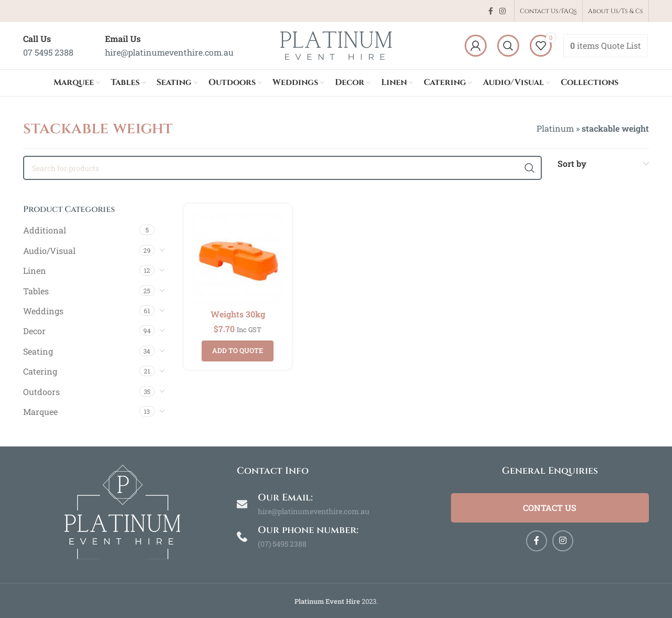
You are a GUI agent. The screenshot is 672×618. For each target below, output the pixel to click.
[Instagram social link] (502, 11)
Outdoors (41, 392)
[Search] (508, 46)
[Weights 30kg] (238, 258)
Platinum (555, 128)
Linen (35, 270)
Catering (40, 371)
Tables (36, 291)
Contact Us (550, 508)
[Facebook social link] (491, 11)
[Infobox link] (48, 45)
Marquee (40, 412)
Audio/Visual (49, 251)
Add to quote (238, 350)
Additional (45, 230)
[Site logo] (336, 44)
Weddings (43, 311)
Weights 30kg (238, 314)
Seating (38, 351)
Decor (34, 331)
